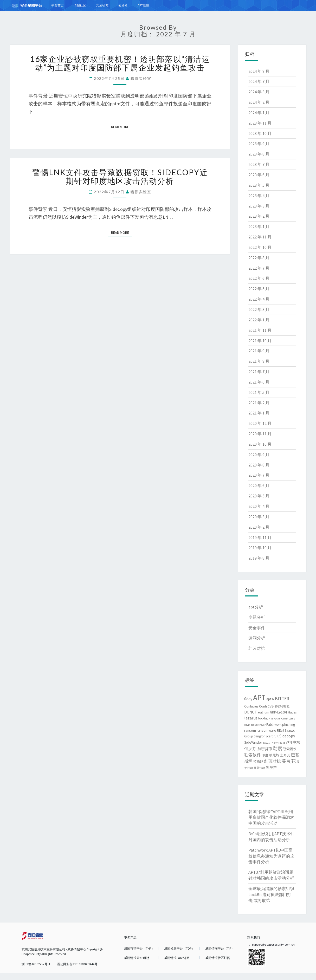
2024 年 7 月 (259, 81)
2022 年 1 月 (259, 320)
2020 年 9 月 (259, 455)
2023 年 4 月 (259, 196)
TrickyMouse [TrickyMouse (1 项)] (278, 743)
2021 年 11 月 (260, 330)
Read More (122, 127)
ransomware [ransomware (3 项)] (266, 730)
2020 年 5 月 (259, 496)
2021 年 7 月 (259, 372)
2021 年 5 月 (259, 392)
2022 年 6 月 (259, 278)
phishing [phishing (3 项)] (289, 724)
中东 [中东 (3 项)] (296, 742)
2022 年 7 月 (259, 268)
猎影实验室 (141, 78)
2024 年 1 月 (259, 113)
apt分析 (256, 607)
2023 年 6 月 (259, 175)
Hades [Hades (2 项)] (292, 712)
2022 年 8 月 (259, 258)
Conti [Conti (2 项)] (263, 706)
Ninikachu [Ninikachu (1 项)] (275, 719)
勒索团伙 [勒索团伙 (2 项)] (290, 749)
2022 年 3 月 (259, 309)
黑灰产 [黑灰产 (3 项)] (271, 768)
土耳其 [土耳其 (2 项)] (285, 755)
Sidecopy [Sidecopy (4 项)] (287, 736)
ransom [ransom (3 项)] (250, 730)
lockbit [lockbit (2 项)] (263, 718)
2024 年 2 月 (259, 102)
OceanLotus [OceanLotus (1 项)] (288, 719)
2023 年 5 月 (259, 185)
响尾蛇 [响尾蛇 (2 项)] (274, 755)
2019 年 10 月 (260, 548)
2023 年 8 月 (259, 154)
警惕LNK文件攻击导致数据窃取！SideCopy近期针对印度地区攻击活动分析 (120, 176)
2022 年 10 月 (260, 247)
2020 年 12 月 (260, 423)
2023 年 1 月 (259, 226)
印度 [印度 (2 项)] (265, 755)
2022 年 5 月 (259, 289)
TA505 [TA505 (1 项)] (266, 743)
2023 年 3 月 (259, 206)
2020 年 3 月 (259, 517)
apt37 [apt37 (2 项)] (270, 699)
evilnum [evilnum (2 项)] (264, 712)
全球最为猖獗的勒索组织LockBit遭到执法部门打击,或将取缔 (271, 894)
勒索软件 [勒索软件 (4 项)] (253, 755)
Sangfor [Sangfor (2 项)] (259, 736)
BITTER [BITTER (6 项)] (282, 699)
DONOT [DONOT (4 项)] (251, 712)
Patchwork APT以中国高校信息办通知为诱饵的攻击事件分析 (271, 856)
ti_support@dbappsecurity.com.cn (272, 945)
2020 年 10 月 (260, 444)
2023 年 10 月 (260, 133)
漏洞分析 (257, 638)
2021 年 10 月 (260, 341)
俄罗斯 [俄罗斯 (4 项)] (250, 749)
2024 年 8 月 (259, 71)
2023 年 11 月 (260, 123)
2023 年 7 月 (259, 164)
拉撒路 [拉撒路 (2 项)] (258, 761)
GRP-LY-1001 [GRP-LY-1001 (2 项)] (279, 712)
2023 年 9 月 (259, 144)
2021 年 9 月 (259, 351)
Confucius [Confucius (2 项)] (251, 706)
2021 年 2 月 (259, 403)
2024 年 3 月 (259, 92)
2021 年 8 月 (259, 361)
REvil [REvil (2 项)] (280, 731)
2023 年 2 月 (259, 216)
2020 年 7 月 (259, 475)
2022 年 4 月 (259, 299)
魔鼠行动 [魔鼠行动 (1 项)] (259, 768)
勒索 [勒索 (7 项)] (278, 748)
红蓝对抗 (257, 648)
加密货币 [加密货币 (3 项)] (265, 749)
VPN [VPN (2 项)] (289, 742)
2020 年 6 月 (259, 485)
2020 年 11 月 (260, 434)
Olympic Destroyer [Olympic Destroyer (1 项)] (255, 725)
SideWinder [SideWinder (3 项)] (253, 742)
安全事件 (257, 628)
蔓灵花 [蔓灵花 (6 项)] (289, 761)
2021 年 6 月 (259, 382)
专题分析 (257, 617)
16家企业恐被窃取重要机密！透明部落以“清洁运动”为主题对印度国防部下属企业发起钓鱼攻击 (120, 63)
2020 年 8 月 (259, 465)
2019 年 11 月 (260, 537)
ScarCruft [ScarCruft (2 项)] (272, 736)
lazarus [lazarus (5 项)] (251, 718)
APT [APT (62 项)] (259, 697)
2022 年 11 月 (260, 237)
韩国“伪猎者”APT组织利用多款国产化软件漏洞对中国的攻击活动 (271, 817)
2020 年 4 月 (259, 506)
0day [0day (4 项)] (248, 699)
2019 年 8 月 (259, 558)
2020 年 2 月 (259, 527)
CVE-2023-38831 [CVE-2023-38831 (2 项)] (279, 706)
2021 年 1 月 (259, 413)
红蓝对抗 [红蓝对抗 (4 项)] (273, 761)
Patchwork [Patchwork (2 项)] (274, 725)
